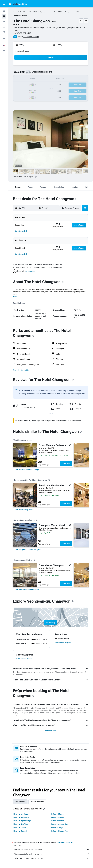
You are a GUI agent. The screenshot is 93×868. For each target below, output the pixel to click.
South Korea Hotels (26, 12)
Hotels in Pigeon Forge (22, 821)
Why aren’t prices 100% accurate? (52, 858)
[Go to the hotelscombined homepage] (18, 4)
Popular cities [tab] (20, 802)
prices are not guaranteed (65, 842)
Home (15, 12)
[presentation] (36, 177)
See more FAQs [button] (51, 730)
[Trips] (4, 39)
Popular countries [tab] (37, 802)
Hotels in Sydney (58, 817)
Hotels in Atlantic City (59, 824)
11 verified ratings (31, 37)
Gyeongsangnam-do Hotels (49, 12)
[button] (4, 4)
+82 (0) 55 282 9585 (22, 33)
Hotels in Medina (58, 821)
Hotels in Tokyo (57, 828)
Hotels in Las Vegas (21, 814)
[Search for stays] (4, 16)
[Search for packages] (4, 27)
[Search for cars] (4, 21)
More (15, 297)
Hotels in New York (21, 824)
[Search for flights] (4, 11)
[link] (28, 470)
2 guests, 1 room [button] (22, 51)
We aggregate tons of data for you (52, 854)
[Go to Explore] (4, 32)
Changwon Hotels (70, 12)
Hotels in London (20, 828)
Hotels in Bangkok (20, 831)
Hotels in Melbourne (21, 817)
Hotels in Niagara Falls (60, 831)
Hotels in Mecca (57, 814)
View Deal (66, 463)
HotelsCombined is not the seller (52, 850)
